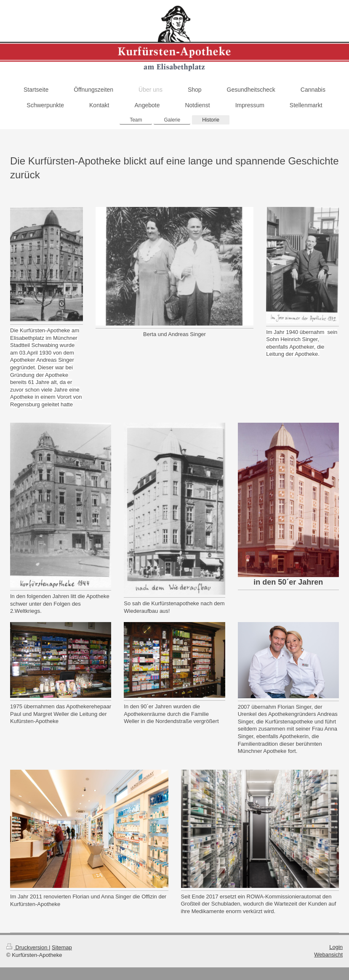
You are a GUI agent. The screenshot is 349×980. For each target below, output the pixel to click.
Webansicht (328, 955)
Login (336, 947)
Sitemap (62, 947)
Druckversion (28, 947)
